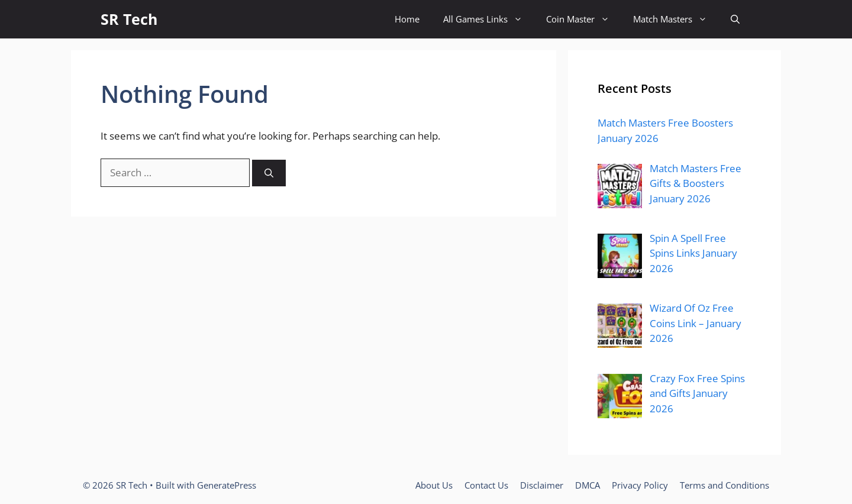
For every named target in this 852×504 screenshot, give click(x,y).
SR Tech (129, 19)
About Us (434, 485)
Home (407, 19)
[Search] (269, 173)
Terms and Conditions (724, 485)
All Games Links (489, 19)
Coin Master (584, 19)
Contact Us (486, 485)
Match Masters (676, 19)
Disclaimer (542, 485)
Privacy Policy (640, 485)
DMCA (588, 485)
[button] (735, 19)
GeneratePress (227, 485)
